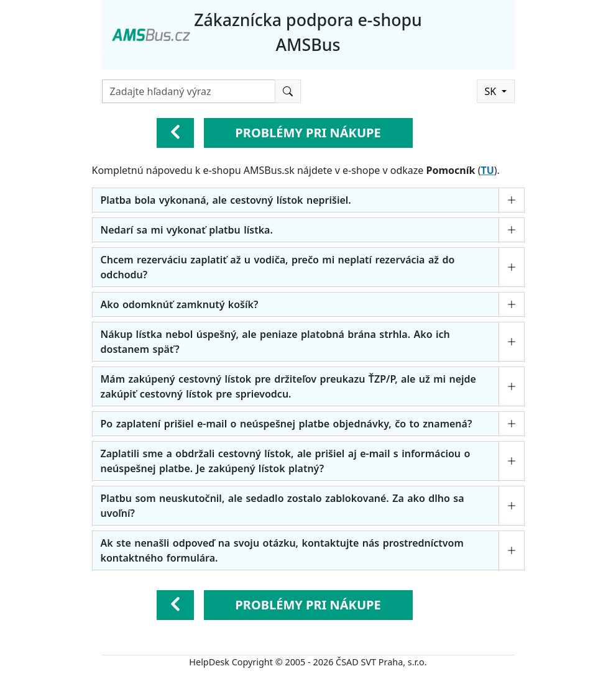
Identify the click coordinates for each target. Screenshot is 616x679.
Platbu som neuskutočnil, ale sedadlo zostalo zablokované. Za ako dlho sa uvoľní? (283, 506)
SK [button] (492, 91)
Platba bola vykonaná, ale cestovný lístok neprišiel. (226, 200)
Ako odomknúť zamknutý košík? (180, 304)
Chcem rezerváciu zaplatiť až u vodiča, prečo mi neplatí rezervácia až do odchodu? (278, 267)
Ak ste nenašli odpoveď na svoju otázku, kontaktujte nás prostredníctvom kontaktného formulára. (282, 550)
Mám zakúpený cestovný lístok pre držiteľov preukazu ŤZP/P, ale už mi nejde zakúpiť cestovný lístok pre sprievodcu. (288, 386)
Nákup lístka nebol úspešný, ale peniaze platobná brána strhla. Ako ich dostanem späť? (275, 342)
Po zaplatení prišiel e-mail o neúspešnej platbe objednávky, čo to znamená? (287, 424)
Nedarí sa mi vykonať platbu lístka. (187, 230)
